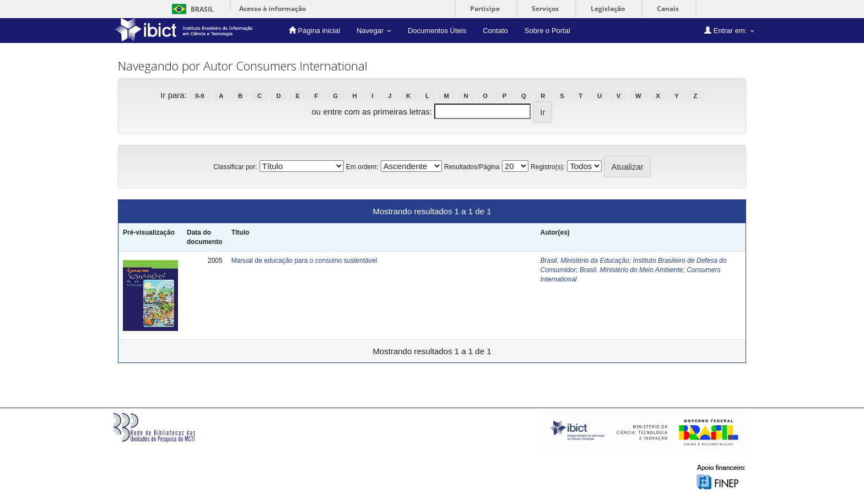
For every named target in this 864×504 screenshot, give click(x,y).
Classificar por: (235, 167)
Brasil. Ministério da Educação (584, 261)
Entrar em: (729, 30)
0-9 (199, 96)
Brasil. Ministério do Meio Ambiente (631, 270)
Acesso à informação (272, 9)
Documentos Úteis (437, 31)
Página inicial (314, 30)
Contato (495, 31)
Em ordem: (362, 167)
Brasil (191, 9)
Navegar (374, 31)
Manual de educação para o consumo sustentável (304, 261)
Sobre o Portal (547, 31)
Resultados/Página (472, 167)
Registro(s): (548, 167)
